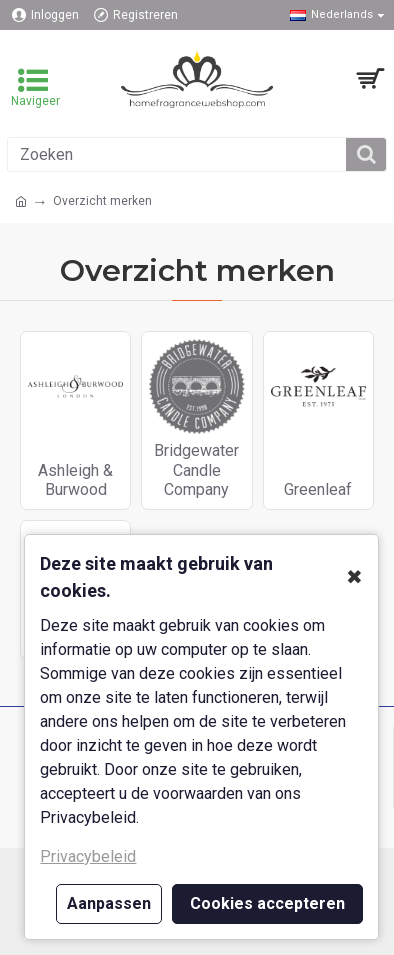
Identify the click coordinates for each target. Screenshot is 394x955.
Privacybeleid (88, 856)
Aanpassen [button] (109, 903)
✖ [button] (354, 577)
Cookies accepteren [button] (267, 903)
